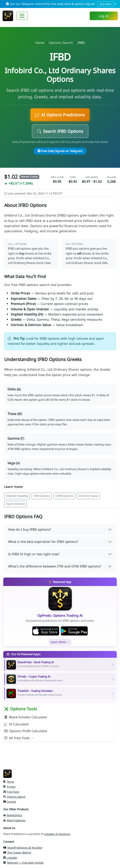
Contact (10, 801)
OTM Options (64, 496)
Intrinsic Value (88, 496)
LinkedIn (10, 858)
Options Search (61, 43)
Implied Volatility (17, 496)
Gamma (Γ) (16, 438)
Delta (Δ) (14, 389)
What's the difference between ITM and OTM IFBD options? (55, 566)
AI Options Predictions (60, 115)
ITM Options (42, 496)
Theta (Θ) (15, 414)
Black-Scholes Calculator (26, 717)
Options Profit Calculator (26, 731)
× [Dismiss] (115, 4)
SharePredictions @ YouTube (23, 847)
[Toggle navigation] (22, 16)
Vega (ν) (14, 463)
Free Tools (11, 792)
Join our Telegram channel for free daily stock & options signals (60, 4)
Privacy (9, 786)
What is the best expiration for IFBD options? (43, 542)
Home (40, 43)
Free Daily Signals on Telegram (60, 151)
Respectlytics (13, 815)
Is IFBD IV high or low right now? (34, 554)
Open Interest (16, 504)
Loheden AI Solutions (57, 834)
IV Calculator (17, 724)
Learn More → (60, 642)
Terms (9, 782)
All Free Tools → (19, 738)
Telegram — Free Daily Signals (23, 862)
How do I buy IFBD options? (30, 529)
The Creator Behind (17, 852)
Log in (104, 16)
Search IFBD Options (60, 131)
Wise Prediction (15, 820)
